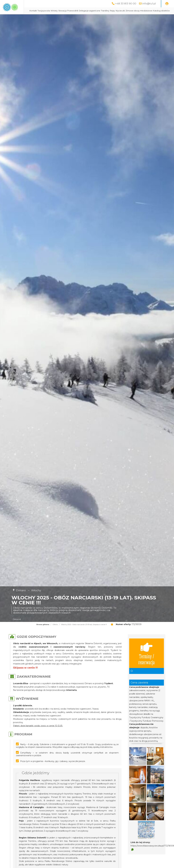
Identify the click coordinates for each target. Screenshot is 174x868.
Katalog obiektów (93, 18)
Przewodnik (100, 11)
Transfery (133, 11)
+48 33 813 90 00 (126, 3)
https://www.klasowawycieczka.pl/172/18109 (152, 853)
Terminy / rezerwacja (146, 660)
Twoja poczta (71, 11)
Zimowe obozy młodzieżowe (70, 18)
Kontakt (61, 11)
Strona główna (43, 632)
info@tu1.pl (149, 3)
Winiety (82, 11)
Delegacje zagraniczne (117, 11)
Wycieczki (148, 11)
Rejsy (140, 11)
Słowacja (90, 11)
